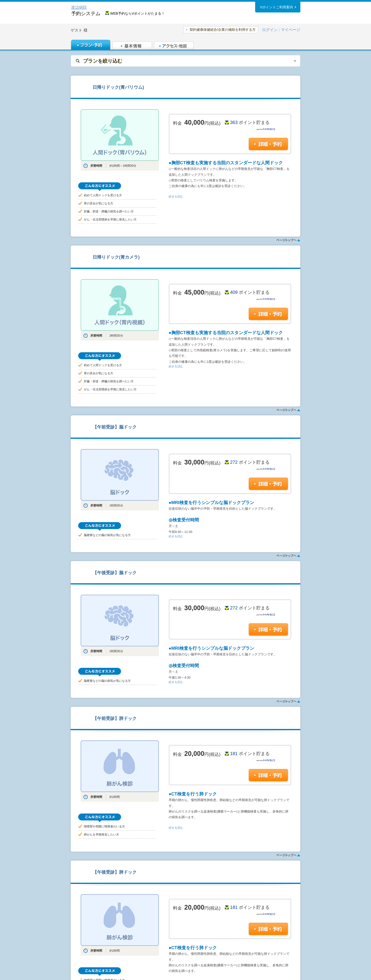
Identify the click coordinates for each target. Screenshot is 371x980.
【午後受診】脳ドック (115, 573)
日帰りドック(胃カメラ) (116, 257)
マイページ (291, 30)
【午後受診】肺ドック (115, 872)
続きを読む (176, 197)
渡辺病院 (79, 7)
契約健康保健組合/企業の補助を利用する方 (223, 30)
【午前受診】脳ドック (115, 427)
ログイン (270, 30)
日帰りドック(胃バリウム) (118, 87)
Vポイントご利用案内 (277, 7)
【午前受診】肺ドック (115, 718)
